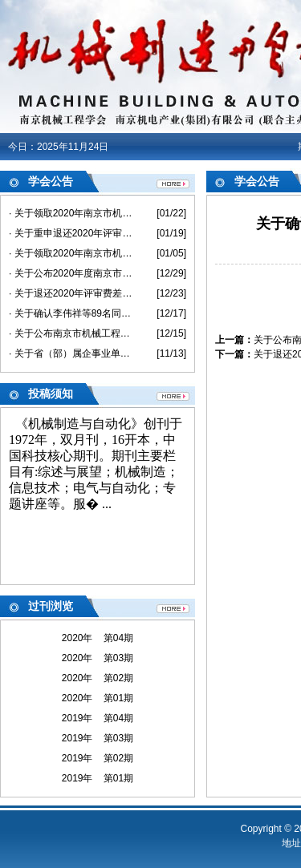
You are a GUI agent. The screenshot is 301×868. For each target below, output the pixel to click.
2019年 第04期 (98, 718)
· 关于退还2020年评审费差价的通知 (71, 293)
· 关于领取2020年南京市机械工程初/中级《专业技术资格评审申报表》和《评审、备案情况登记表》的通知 (71, 253)
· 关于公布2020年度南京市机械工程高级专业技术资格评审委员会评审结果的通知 (71, 273)
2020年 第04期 (98, 638)
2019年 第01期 (98, 778)
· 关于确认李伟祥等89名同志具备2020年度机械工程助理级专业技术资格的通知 (71, 313)
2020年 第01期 (98, 698)
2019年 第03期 (98, 738)
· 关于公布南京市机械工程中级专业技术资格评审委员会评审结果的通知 (71, 333)
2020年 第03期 (98, 658)
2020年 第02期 (98, 678)
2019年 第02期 (98, 758)
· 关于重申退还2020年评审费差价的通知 (71, 233)
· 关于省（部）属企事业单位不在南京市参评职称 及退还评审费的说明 (71, 353)
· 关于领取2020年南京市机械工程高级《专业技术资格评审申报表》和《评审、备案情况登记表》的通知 (71, 213)
